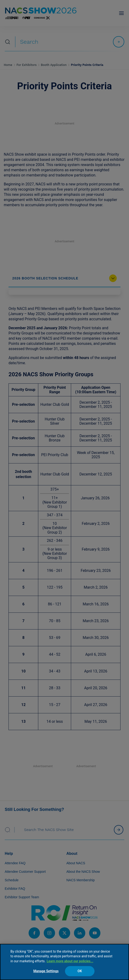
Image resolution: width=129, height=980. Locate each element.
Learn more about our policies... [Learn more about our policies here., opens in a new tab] (70, 961)
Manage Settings (46, 971)
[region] (64, 962)
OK (80, 971)
